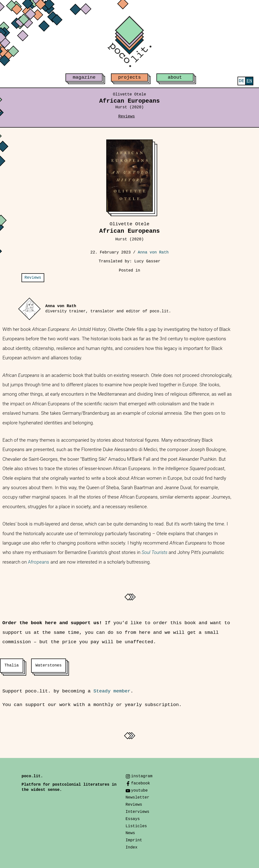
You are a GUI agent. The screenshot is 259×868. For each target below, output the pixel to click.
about (175, 77)
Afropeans (39, 562)
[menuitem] (242, 81)
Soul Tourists (154, 552)
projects (129, 77)
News (130, 833)
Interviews (137, 812)
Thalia (12, 665)
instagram (142, 776)
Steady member (112, 691)
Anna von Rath (153, 252)
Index (131, 847)
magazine (84, 77)
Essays (133, 819)
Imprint (134, 840)
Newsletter (137, 798)
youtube (139, 791)
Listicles (136, 826)
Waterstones (49, 665)
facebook (140, 783)
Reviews (126, 116)
